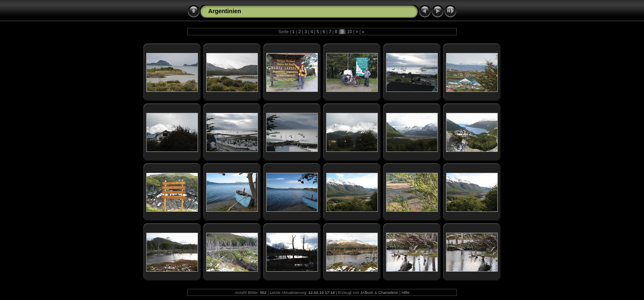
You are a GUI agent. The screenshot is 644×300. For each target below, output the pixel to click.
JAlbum (367, 292)
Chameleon (388, 292)
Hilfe (406, 292)
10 (350, 32)
